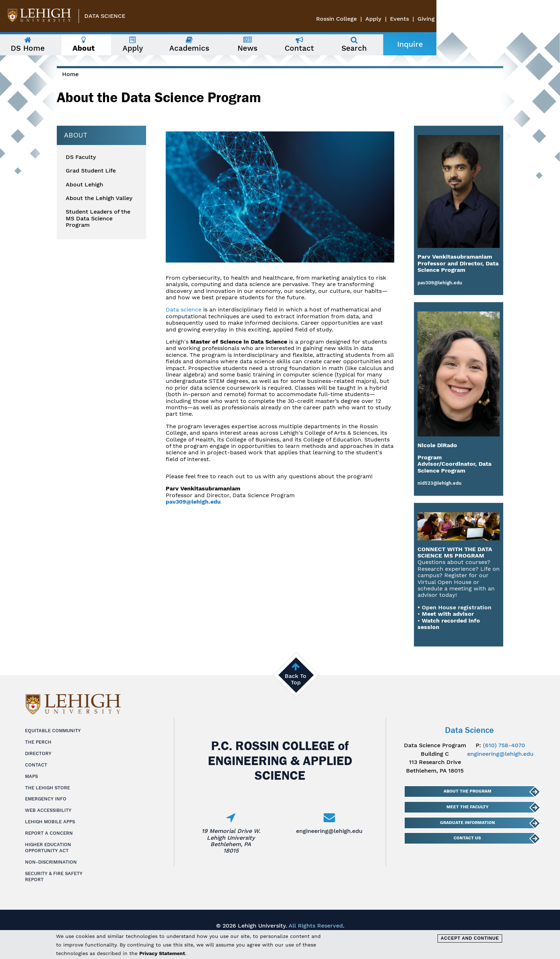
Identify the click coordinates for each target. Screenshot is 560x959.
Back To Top (296, 679)
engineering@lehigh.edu (329, 831)
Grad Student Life (91, 171)
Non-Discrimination (51, 862)
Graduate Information (467, 823)
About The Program (467, 791)
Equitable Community (53, 731)
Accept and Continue (470, 938)
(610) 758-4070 (504, 745)
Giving (550, 19)
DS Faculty (81, 157)
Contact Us (467, 838)
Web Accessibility (48, 810)
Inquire (481, 44)
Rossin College (460, 19)
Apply (497, 19)
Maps (31, 776)
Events (523, 19)
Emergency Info (46, 799)
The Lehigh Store (47, 788)
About (76, 135)
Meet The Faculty (467, 807)
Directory (38, 753)
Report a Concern (49, 833)
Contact (36, 765)
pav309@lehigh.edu (193, 502)
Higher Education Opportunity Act (48, 848)
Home (70, 74)
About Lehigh (84, 185)
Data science (184, 309)
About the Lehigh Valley (99, 198)
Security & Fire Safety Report (54, 876)
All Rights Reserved (316, 926)
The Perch (38, 742)
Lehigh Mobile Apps (50, 822)
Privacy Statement (162, 953)
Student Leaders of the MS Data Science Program (98, 218)
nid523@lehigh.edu (439, 483)
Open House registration (457, 607)
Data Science (105, 16)
